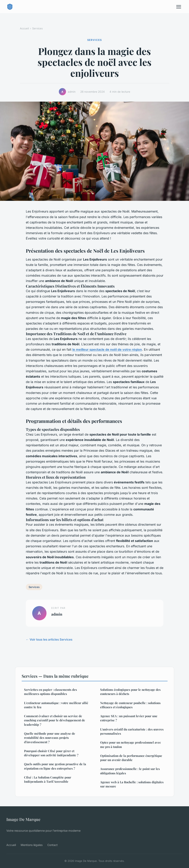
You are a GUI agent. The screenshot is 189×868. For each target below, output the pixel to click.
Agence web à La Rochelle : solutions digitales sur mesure (132, 784)
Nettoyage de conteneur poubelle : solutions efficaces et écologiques (130, 705)
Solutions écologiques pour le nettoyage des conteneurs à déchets (130, 692)
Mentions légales (32, 845)
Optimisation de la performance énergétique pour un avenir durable (131, 758)
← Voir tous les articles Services (49, 639)
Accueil (24, 28)
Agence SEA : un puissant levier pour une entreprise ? (129, 718)
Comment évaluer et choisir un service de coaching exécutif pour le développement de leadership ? (55, 720)
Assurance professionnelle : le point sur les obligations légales (130, 771)
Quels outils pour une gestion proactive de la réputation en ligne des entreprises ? (55, 766)
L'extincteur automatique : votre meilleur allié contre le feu (56, 705)
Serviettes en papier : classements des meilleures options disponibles (50, 692)
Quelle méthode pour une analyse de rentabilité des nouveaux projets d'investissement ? (50, 738)
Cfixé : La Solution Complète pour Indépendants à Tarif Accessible (48, 779)
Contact (52, 845)
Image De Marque (23, 819)
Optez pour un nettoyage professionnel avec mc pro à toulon (130, 744)
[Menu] (179, 7)
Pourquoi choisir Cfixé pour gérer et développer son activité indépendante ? (51, 753)
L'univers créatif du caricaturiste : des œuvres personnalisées (132, 731)
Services (37, 28)
